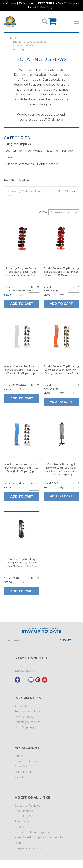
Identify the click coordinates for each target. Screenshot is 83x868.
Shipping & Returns (28, 722)
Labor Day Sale (25, 816)
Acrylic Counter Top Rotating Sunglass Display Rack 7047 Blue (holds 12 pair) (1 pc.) (22, 468)
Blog (18, 843)
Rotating (19, 49)
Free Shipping (24, 811)
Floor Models (34, 151)
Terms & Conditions (28, 711)
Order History (24, 772)
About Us (21, 706)
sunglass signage (32, 119)
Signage (67, 151)
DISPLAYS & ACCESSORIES (30, 42)
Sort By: (43, 212)
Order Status (23, 766)
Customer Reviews (27, 806)
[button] (41, 193)
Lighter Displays (48, 164)
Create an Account (27, 761)
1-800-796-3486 (26, 671)
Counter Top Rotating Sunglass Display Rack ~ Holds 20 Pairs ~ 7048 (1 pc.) (22, 563)
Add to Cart (22, 304)
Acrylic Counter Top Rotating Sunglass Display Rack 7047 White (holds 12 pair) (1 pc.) (22, 370)
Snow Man (22, 822)
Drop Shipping (24, 727)
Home (13, 38)
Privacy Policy (24, 717)
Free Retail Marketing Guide (33, 832)
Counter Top (14, 151)
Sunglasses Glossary (28, 848)
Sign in (19, 756)
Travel (9, 157)
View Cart (21, 777)
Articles (20, 827)
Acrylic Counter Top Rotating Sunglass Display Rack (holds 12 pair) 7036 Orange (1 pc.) (61, 272)
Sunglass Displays (24, 46)
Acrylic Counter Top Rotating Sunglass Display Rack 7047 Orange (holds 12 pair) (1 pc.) (61, 370)
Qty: (22, 295)
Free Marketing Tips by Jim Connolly (39, 837)
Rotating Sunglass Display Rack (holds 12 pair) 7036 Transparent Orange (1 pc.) (22, 272)
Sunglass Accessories (19, 164)
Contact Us (22, 666)
